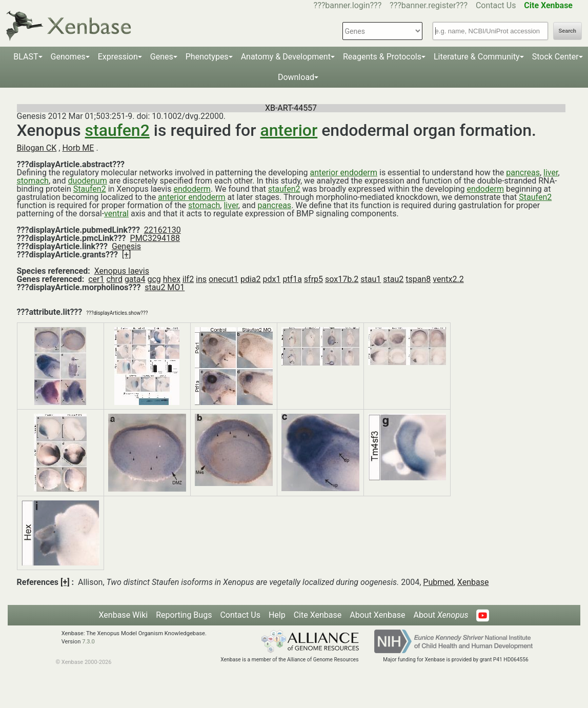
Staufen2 (90, 189)
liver (551, 173)
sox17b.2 (342, 279)
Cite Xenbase (318, 615)
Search (567, 31)
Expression (118, 57)
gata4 (135, 279)
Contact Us (496, 5)
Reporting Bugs (184, 615)
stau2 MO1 (165, 287)
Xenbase (473, 582)
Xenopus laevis (122, 271)
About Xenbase (377, 615)
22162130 (163, 230)
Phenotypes (207, 57)
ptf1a (292, 279)
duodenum (88, 181)
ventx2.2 (448, 279)
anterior (289, 130)
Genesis (126, 246)
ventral (116, 214)
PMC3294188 (155, 238)
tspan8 (418, 279)
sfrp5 (313, 279)
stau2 (393, 279)
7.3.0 (88, 642)
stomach (33, 181)
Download (296, 77)
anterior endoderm (344, 173)
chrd (114, 279)
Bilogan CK (37, 148)
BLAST (26, 57)
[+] (127, 255)
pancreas (523, 173)
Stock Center (555, 57)
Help (277, 615)
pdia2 (251, 279)
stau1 (371, 279)
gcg (154, 279)
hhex (172, 279)
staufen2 (117, 130)
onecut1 (224, 279)
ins (201, 279)
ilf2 (188, 279)
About (441, 615)
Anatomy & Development (286, 57)
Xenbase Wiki (124, 615)
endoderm (192, 189)
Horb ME (78, 148)
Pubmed (438, 582)
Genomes (68, 57)
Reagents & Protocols (382, 57)
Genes (162, 57)
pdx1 (271, 279)
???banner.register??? (429, 5)
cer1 (96, 279)
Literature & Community (477, 57)
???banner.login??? (348, 5)
